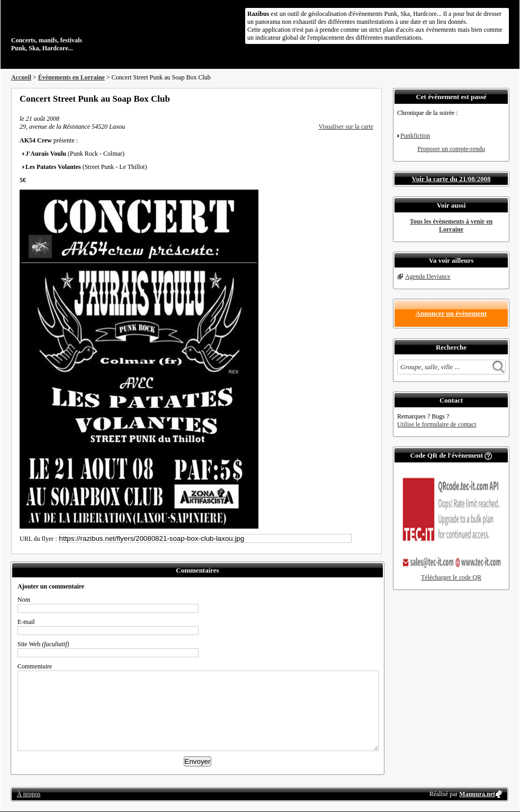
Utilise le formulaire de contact (437, 424)
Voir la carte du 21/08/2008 (451, 179)
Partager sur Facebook (327, 99)
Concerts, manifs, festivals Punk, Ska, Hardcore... (80, 29)
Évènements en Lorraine (71, 77)
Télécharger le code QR (451, 577)
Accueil (21, 77)
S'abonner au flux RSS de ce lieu (370, 99)
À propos (29, 794)
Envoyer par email (355, 99)
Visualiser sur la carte (346, 127)
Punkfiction (415, 136)
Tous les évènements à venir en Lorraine (451, 225)
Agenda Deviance (428, 276)
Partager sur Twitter (341, 99)
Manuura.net (477, 794)
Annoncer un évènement (451, 313)
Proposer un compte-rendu (451, 149)
